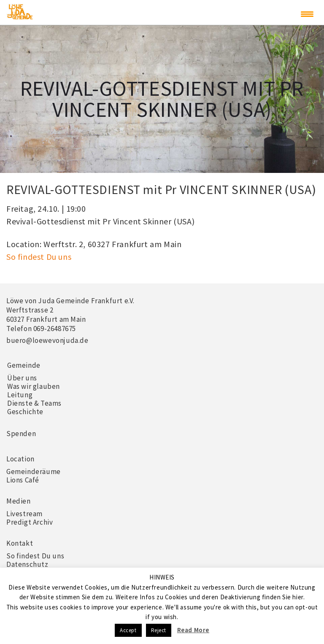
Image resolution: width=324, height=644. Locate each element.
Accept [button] (128, 630)
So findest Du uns (39, 257)
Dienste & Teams (34, 403)
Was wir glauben (34, 386)
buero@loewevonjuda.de (47, 340)
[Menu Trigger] (307, 14)
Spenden (21, 434)
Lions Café (23, 480)
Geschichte (25, 412)
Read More (193, 630)
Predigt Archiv (30, 522)
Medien (19, 501)
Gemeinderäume (34, 472)
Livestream (24, 514)
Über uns (22, 378)
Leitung (20, 395)
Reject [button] (159, 630)
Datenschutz (27, 564)
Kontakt (20, 543)
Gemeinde (24, 365)
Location (20, 459)
